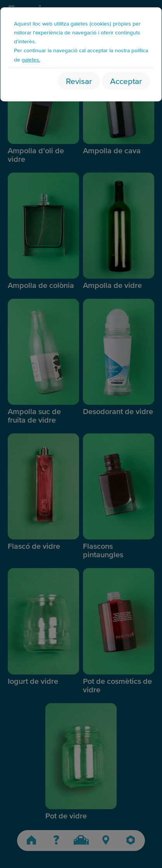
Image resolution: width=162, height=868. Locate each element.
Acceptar (126, 81)
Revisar (79, 81)
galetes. (31, 59)
